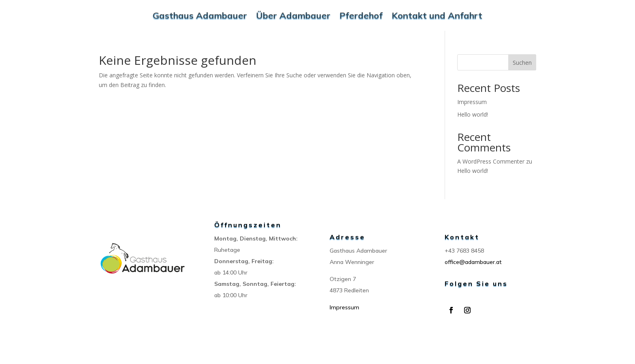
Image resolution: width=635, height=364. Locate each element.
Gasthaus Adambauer (200, 15)
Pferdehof (361, 15)
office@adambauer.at (473, 262)
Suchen (522, 63)
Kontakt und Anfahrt (437, 15)
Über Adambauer (293, 15)
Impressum (472, 102)
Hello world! (473, 114)
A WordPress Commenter (491, 161)
